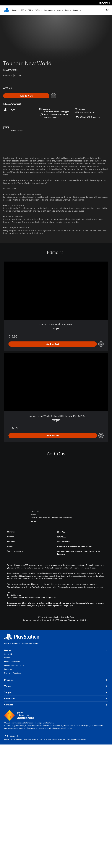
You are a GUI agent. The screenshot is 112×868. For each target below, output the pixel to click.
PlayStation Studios (12, 661)
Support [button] (56, 692)
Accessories (49, 10)
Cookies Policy (59, 739)
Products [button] (56, 680)
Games (15, 10)
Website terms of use (33, 739)
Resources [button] (56, 699)
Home (7, 643)
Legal (6, 739)
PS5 (23, 10)
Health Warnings (14, 595)
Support (76, 10)
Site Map (48, 739)
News (59, 10)
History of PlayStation (13, 673)
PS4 (29, 10)
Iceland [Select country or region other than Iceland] (12, 736)
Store (67, 10)
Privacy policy (16, 739)
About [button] (56, 650)
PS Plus (37, 10)
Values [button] (56, 686)
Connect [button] (56, 705)
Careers (7, 658)
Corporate (8, 669)
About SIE (8, 654)
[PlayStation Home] (6, 10)
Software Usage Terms (77, 739)
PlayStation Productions (14, 665)
